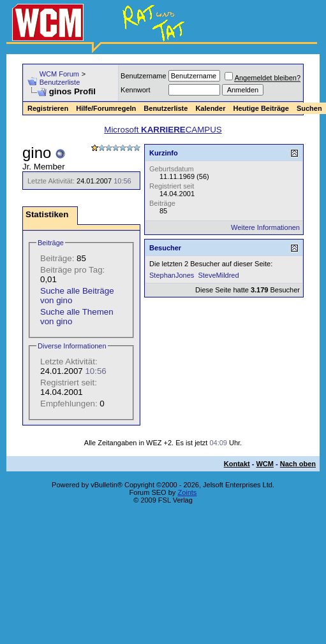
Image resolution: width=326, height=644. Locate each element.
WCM (265, 464)
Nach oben (298, 464)
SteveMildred (218, 275)
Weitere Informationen (265, 227)
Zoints (187, 492)
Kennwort (135, 90)
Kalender (210, 108)
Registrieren (48, 108)
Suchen (309, 108)
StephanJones (172, 275)
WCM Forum (59, 74)
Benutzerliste (60, 82)
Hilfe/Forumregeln (106, 108)
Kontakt (237, 464)
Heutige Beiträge (261, 108)
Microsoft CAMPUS (163, 130)
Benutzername (144, 76)
